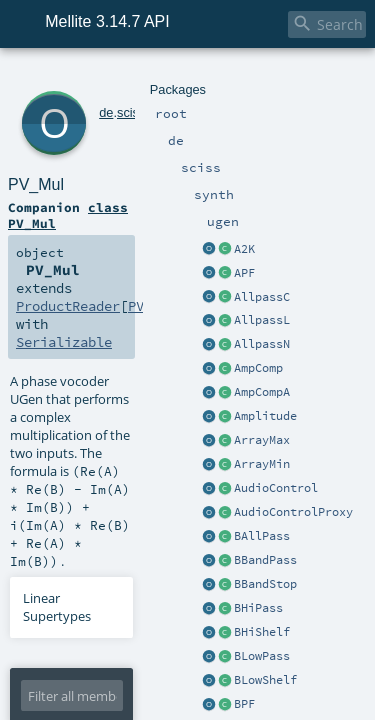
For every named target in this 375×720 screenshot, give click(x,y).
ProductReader (228, 182)
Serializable (93, 200)
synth (137, 77)
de (79, 77)
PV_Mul (108, 99)
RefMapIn (179, 510)
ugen (170, 77)
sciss (104, 77)
